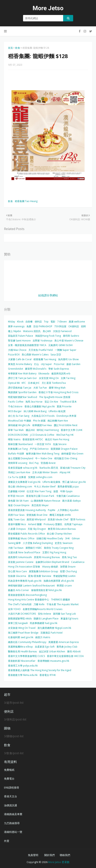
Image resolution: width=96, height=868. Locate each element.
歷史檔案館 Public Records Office (26, 534)
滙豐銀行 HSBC (34, 548)
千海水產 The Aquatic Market (63, 604)
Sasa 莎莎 (56, 355)
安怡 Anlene (44, 614)
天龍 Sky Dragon (37, 529)
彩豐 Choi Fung (68, 571)
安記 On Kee (51, 402)
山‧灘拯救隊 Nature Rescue (45, 501)
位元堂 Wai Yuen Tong (39, 491)
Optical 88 (14, 383)
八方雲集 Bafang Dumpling (38, 543)
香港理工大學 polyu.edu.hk (23, 666)
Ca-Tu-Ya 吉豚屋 (17, 477)
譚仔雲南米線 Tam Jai (20, 388)
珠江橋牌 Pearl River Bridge (23, 633)
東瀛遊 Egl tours (69, 619)
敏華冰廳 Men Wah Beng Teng (43, 454)
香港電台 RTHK (48, 675)
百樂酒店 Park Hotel (52, 633)
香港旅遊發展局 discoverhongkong (27, 595)
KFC (24, 383)
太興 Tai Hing (68, 378)
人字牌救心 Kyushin (68, 510)
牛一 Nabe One (44, 458)
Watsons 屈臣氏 (32, 331)
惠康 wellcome (77, 322)
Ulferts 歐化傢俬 (51, 482)
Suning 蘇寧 (14, 543)
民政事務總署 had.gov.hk (44, 623)
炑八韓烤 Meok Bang (35, 411)
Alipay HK (65, 472)
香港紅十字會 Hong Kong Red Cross (58, 392)
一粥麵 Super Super (66, 350)
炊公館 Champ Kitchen (59, 534)
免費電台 (9, 779)
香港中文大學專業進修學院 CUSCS (26, 656)
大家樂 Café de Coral (20, 359)
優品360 (30, 430)
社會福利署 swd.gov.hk (21, 637)
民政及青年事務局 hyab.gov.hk (25, 581)
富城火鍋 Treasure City (73, 468)
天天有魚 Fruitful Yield (41, 350)
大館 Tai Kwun (16, 548)
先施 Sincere (60, 444)
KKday (12, 322)
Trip (46, 322)
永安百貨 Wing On (49, 378)
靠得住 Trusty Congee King (59, 548)
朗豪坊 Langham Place (46, 619)
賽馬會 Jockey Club (67, 647)
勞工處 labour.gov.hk (74, 482)
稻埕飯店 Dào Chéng (66, 458)
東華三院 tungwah (18, 623)
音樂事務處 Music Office (21, 538)
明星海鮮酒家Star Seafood (23, 397)
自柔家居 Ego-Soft (45, 647)
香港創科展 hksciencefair (22, 661)
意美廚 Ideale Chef (58, 519)
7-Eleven (62, 322)
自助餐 (29, 322)
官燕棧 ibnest (48, 463)
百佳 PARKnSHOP (43, 326)
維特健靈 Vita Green (72, 454)
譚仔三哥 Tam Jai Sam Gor (22, 378)
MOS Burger (15, 411)
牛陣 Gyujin (66, 491)
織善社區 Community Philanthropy (27, 642)
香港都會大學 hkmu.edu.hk (23, 675)
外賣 (7, 841)
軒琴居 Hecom (16, 496)
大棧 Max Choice (17, 350)
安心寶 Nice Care (17, 571)
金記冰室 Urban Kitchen (52, 651)
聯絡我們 (65, 855)
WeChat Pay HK (65, 435)
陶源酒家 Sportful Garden (22, 392)
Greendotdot (16, 369)
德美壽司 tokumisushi (20, 557)
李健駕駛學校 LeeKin (64, 576)
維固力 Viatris (43, 637)
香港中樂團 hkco (17, 524)
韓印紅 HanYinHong (48, 430)
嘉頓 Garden (73, 364)
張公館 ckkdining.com (20, 487)
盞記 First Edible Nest (66, 425)
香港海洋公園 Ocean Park (40, 496)
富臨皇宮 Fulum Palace (21, 336)
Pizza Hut (59, 364)
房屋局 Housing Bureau (47, 557)
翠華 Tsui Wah (16, 430)
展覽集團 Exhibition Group (43, 571)
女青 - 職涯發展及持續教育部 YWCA (27, 345)
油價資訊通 (11, 805)
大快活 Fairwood (62, 331)
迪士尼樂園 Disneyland (21, 458)
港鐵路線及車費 (13, 814)
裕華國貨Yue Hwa (42, 425)
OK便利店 (74, 326)
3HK (67, 538)
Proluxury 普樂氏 (53, 524)
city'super (46, 364)
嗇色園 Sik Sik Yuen (18, 501)
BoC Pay (34, 463)
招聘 (83, 326)
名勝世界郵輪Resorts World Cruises (42, 609)
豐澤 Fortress (78, 519)
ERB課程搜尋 (12, 788)
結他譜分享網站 (48, 295)
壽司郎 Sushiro (71, 336)
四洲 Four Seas (16, 515)
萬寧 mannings (16, 326)
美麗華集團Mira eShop (20, 647)
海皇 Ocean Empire (19, 505)
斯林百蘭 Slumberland (20, 444)
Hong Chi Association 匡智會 (24, 567)
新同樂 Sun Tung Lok (64, 614)
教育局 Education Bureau (62, 529)
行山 (36, 364)
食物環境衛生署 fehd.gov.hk (46, 590)
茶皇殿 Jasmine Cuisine (21, 562)
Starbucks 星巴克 (49, 468)
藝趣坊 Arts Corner (19, 590)
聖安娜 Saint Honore (19, 341)
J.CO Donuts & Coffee (42, 435)
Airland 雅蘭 (35, 524)
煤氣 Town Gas (16, 519)
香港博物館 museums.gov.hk (53, 661)
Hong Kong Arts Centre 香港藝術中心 (29, 600)
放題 (56, 491)
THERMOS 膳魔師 (61, 600)
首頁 (10, 48)
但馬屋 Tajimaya (73, 524)
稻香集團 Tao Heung (26, 201)
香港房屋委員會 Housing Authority (27, 510)
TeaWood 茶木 (68, 402)
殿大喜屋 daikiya (71, 501)
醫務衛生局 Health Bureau (22, 651)
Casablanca (78, 562)
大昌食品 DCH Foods (43, 416)
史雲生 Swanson (64, 543)
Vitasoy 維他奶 (50, 567)
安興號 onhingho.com (40, 477)
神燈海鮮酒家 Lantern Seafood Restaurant (31, 586)
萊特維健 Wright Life (19, 425)
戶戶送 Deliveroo (39, 449)
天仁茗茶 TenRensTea (54, 383)
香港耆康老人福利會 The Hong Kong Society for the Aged (40, 670)
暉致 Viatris (14, 439)
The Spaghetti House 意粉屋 (55, 397)
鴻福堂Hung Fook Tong (48, 336)
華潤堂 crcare (64, 586)
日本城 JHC (34, 383)
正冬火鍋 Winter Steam (45, 472)
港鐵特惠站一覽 (13, 832)
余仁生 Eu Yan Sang (19, 416)
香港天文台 (11, 796)
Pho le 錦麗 (39, 421)
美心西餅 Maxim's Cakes (35, 355)
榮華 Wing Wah (57, 388)
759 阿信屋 (60, 326)
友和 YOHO (14, 609)
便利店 (38, 322)
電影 (53, 322)
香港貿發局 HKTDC (33, 439)
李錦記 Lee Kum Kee (19, 472)
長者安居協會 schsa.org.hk (23, 468)
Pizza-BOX (14, 355)
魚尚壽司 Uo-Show (68, 359)
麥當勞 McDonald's (36, 369)
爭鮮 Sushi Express (59, 369)
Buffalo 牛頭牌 (16, 454)
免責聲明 (33, 855)
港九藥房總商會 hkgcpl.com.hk (54, 628)
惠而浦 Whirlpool (36, 519)
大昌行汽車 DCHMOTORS (22, 614)
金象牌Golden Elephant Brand (52, 562)
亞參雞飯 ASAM (16, 491)
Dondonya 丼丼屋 (66, 416)
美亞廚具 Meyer (40, 505)
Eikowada (44, 373)
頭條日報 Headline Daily (50, 538)
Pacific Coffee (16, 402)
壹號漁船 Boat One (37, 515)
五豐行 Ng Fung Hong (54, 552)
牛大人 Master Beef (45, 487)
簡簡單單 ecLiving (18, 463)
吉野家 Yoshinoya (42, 341)
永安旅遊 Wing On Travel (22, 628)
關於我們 (50, 855)
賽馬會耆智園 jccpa (68, 487)
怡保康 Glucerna (17, 576)
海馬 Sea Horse (34, 402)
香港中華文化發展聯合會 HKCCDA (65, 656)
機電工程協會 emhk (60, 515)
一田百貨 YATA (43, 444)
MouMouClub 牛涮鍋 (20, 421)
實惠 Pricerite (64, 406)
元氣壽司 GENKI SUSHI (60, 345)
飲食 (18, 48)
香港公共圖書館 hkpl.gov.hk (40, 406)
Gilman (76, 538)
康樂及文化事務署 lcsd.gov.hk (24, 482)
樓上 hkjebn (15, 331)
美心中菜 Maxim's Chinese (69, 341)
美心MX (47, 331)
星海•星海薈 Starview (40, 576)
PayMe (52, 510)
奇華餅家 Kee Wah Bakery (22, 373)
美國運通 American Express (64, 642)
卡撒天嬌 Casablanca (68, 496)
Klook (20, 322)
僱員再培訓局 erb (61, 373)
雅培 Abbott (74, 651)
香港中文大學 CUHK (72, 430)
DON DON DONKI (18, 435)
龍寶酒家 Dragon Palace (64, 449)
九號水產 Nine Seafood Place (24, 552)
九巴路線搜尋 (12, 823)
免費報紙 (9, 770)
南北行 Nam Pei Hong (57, 439)
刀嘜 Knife (39, 604)
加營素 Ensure (68, 567)
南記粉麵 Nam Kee (58, 421)
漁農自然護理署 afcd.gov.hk (59, 581)
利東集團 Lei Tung (18, 449)
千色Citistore (15, 406)
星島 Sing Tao (69, 557)
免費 (29, 326)
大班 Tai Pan (40, 388)
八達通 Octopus (17, 529)
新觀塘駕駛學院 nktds (20, 619)
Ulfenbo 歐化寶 (57, 411)
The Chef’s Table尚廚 (20, 604)
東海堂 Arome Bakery (20, 364)
